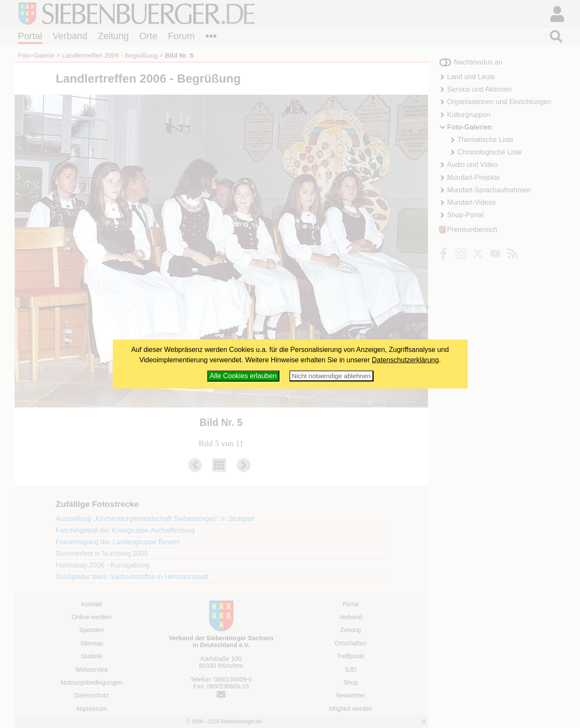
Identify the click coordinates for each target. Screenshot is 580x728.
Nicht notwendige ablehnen (331, 376)
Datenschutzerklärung (406, 360)
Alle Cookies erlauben (243, 376)
